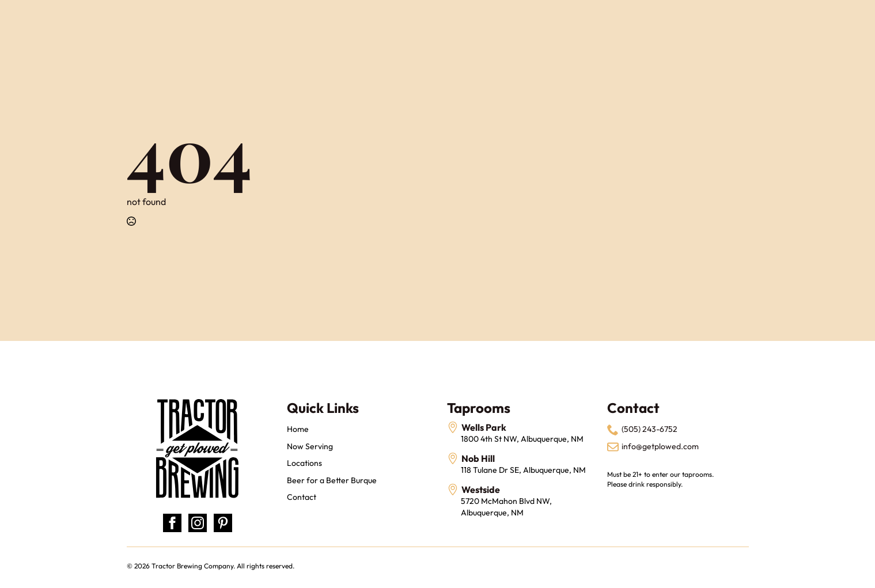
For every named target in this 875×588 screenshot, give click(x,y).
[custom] (223, 523)
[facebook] (172, 523)
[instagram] (198, 523)
